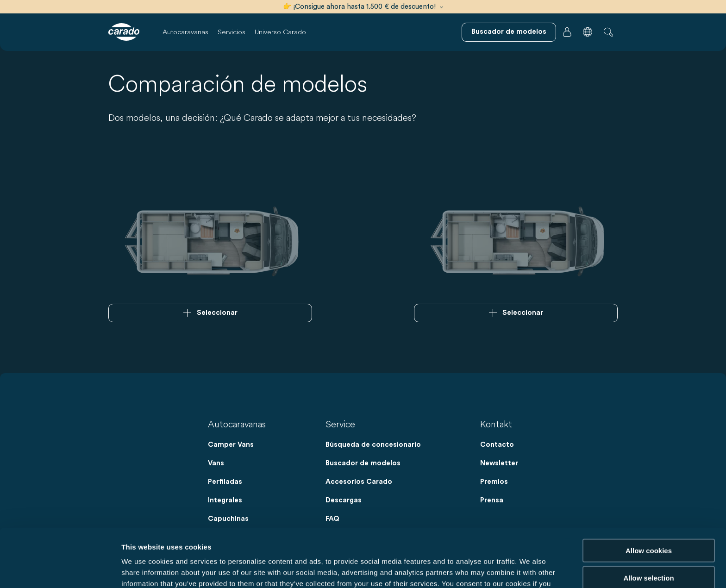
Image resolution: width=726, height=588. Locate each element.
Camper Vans (231, 445)
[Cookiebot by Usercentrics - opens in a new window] (60, 570)
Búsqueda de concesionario (373, 445)
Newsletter (499, 463)
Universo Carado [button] (280, 32)
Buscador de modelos (363, 463)
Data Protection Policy (382, 540)
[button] (588, 32)
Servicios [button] (232, 32)
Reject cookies (648, 550)
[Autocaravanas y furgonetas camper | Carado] (124, 32)
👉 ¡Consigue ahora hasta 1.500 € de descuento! (363, 7)
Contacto (497, 445)
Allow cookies (649, 496)
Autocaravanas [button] (185, 32)
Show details (486, 570)
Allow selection (648, 523)
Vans (216, 463)
